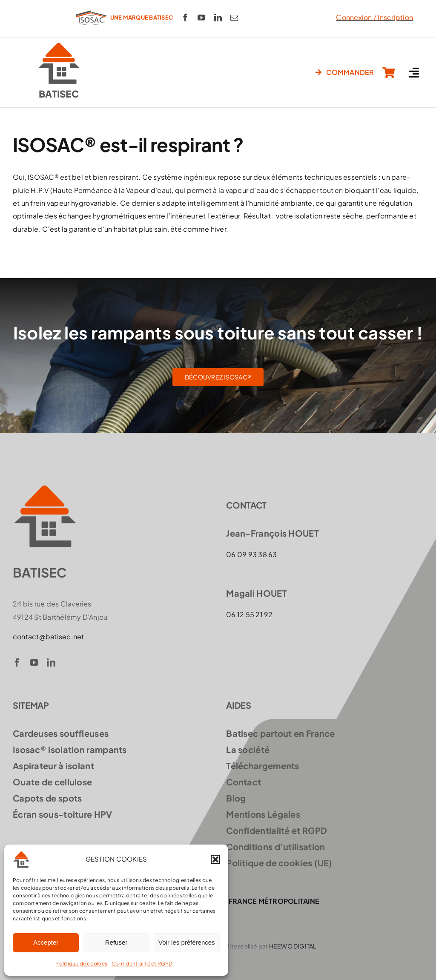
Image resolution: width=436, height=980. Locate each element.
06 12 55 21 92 (249, 614)
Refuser (116, 942)
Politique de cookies (81, 964)
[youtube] (201, 17)
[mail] (234, 17)
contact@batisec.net (49, 637)
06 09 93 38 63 (251, 554)
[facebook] (185, 17)
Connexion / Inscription (374, 17)
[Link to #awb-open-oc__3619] (414, 72)
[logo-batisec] (59, 45)
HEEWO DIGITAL (293, 946)
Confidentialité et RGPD (142, 964)
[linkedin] (218, 17)
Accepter (46, 942)
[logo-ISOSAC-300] (91, 10)
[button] (215, 859)
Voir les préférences (187, 942)
